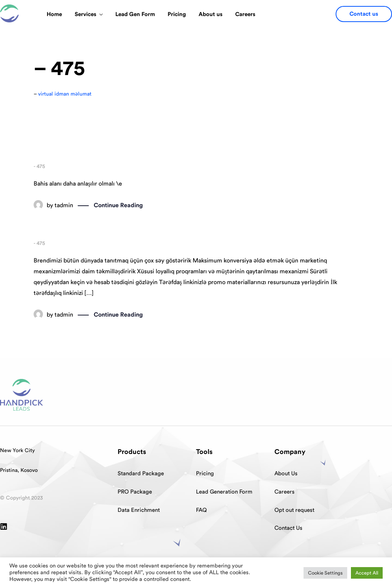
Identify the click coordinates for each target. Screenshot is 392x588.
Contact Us (288, 528)
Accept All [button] (367, 573)
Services (85, 14)
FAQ (201, 510)
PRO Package (135, 492)
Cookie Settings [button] (325, 573)
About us (211, 14)
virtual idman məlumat (65, 94)
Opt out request (294, 510)
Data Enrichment (139, 510)
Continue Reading (118, 206)
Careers (245, 14)
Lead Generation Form (224, 492)
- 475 (39, 167)
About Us (286, 474)
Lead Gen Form (135, 14)
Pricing (177, 14)
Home (54, 14)
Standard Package (141, 474)
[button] (364, 14)
